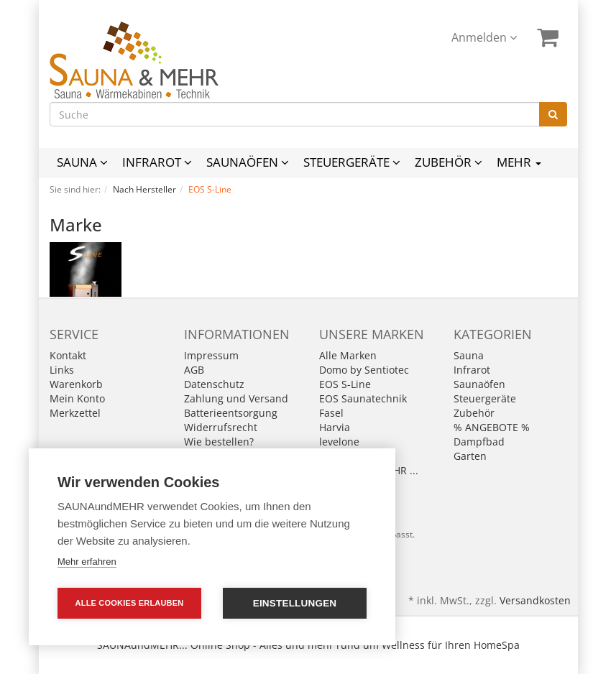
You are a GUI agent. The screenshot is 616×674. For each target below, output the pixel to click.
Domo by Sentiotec (364, 370)
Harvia (335, 427)
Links (62, 370)
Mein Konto (77, 398)
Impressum (211, 355)
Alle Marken (348, 355)
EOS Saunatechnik (363, 398)
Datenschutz (214, 384)
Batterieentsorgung (231, 413)
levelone (339, 442)
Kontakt (68, 355)
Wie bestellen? (219, 442)
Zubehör (449, 162)
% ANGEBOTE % (492, 427)
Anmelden (484, 37)
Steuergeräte (352, 162)
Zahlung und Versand (236, 398)
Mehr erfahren (87, 562)
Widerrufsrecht (221, 427)
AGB (194, 370)
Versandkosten (535, 600)
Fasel (331, 413)
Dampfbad (479, 442)
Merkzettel (75, 413)
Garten (470, 456)
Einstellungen (295, 603)
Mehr (519, 162)
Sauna (82, 162)
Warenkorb (76, 384)
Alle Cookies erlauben (130, 603)
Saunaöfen (248, 162)
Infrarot (157, 162)
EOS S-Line (345, 384)
